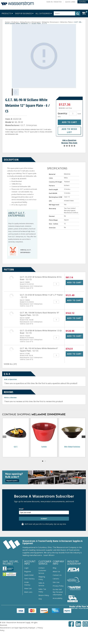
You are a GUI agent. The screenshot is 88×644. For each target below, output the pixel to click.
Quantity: (63, 113)
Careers (56, 579)
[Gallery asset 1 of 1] (44, 56)
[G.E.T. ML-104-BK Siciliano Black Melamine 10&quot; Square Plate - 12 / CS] (11, 314)
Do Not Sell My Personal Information (58, 592)
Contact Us (57, 575)
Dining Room (25, 22)
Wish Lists (28, 592)
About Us (56, 571)
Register (28, 571)
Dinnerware (36, 22)
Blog (55, 568)
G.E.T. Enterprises (29, 125)
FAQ (40, 599)
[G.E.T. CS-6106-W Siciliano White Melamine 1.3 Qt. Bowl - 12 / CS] (11, 331)
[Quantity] (73, 113)
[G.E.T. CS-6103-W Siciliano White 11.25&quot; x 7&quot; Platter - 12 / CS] (11, 296)
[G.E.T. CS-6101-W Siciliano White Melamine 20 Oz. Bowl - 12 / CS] (11, 278)
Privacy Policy (58, 586)
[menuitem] (6, 13)
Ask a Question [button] (69, 140)
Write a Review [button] (10, 398)
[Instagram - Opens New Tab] (85, 626)
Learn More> (49, 555)
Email (21, 509)
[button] (83, 2)
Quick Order (29, 575)
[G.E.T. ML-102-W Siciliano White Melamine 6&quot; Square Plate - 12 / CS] (11, 349)
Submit (44, 519)
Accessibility (58, 598)
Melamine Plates (66, 22)
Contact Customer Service (42, 570)
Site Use (56, 582)
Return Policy (44, 595)
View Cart (28, 588)
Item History (29, 579)
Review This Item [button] (69, 143)
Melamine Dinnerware (50, 22)
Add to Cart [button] (74, 282)
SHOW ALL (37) (10, 364)
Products (15, 22)
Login (26, 568)
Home (7, 22)
